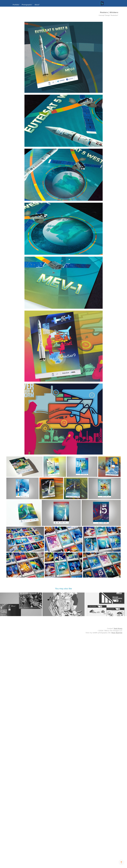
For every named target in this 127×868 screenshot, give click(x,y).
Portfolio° (16, 5)
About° (37, 5)
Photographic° (27, 5)
